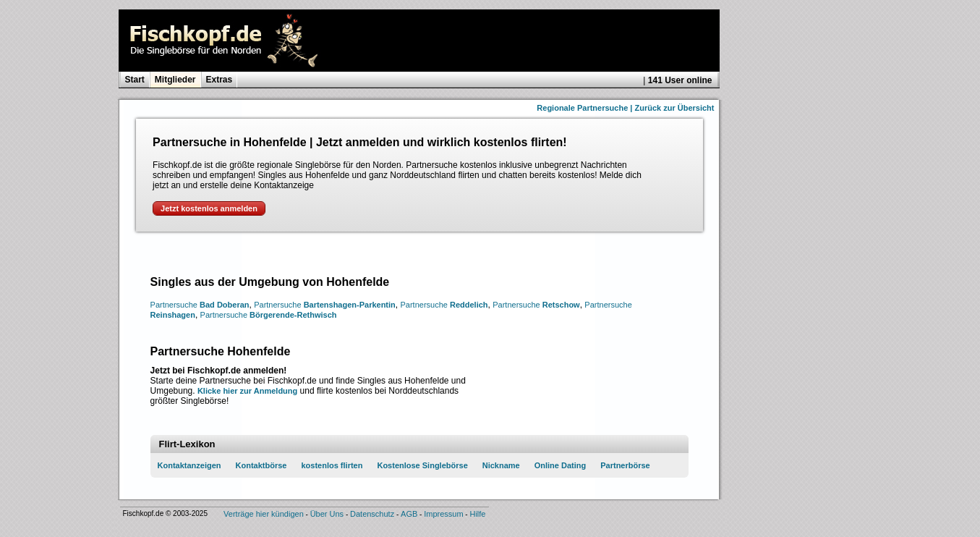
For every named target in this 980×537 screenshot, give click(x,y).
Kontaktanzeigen (189, 465)
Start (135, 80)
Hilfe (477, 514)
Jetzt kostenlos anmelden (209, 208)
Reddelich (444, 305)
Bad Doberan (200, 305)
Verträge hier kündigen (264, 514)
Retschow (536, 305)
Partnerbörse (625, 465)
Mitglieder (175, 80)
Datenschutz (372, 514)
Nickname (501, 465)
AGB (409, 514)
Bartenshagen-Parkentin (325, 305)
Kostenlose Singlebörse (422, 465)
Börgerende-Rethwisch (269, 315)
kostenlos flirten (332, 465)
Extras (220, 80)
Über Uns (327, 514)
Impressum (443, 514)
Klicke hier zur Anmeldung (247, 391)
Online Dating (561, 465)
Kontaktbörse (261, 465)
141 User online (680, 80)
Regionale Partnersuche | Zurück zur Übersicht (625, 108)
